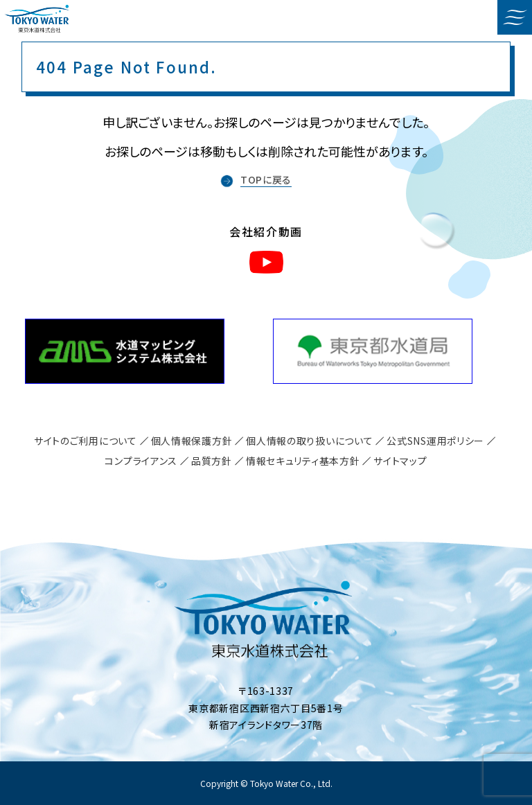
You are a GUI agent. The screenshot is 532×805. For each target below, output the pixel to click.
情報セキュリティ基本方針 (303, 461)
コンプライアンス (141, 461)
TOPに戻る (266, 179)
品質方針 (212, 461)
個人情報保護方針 (192, 441)
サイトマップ (400, 461)
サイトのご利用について (86, 441)
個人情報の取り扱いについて (309, 441)
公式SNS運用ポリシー (435, 441)
